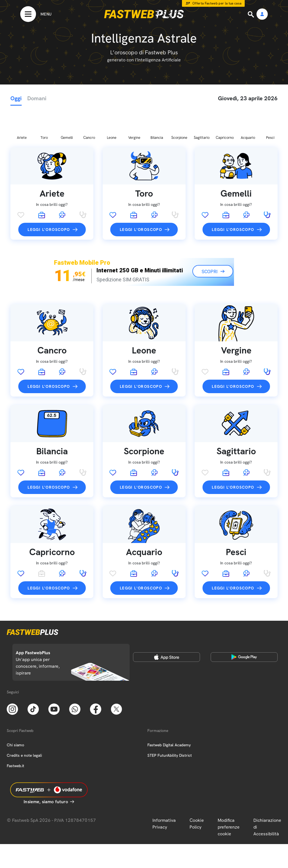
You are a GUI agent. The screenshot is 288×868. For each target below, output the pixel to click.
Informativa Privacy (164, 794)
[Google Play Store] (244, 627)
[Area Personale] (262, 15)
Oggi (16, 98)
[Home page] (144, 14)
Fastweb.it (15, 736)
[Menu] (36, 14)
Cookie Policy (197, 794)
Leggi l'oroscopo (49, 200)
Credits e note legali (24, 726)
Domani (37, 98)
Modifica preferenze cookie (229, 797)
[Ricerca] (251, 14)
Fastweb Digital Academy (169, 715)
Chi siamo (15, 715)
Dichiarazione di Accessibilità (267, 797)
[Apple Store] (166, 627)
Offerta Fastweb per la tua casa (217, 3)
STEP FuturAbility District (170, 726)
